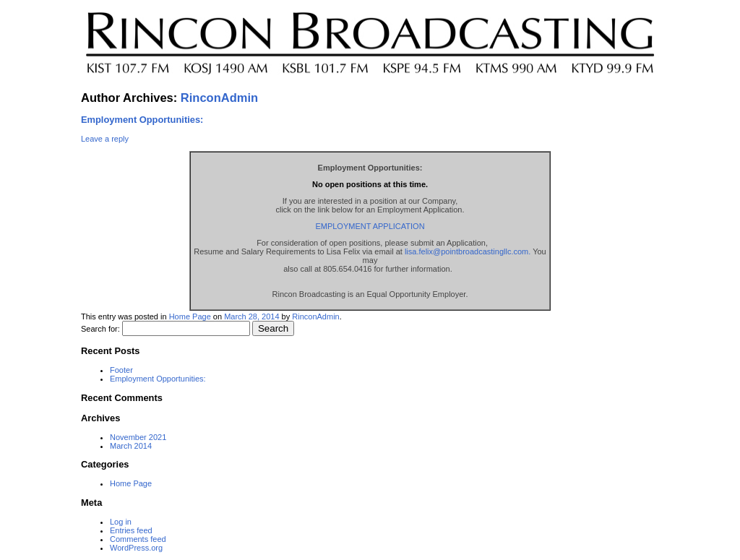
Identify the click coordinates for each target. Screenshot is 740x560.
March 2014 (131, 446)
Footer (121, 370)
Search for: (100, 329)
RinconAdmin (219, 98)
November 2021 (138, 437)
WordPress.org (136, 548)
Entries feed (131, 530)
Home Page (190, 316)
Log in (121, 522)
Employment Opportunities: (142, 120)
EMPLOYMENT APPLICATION (370, 226)
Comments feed (138, 539)
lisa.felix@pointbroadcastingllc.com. (468, 251)
